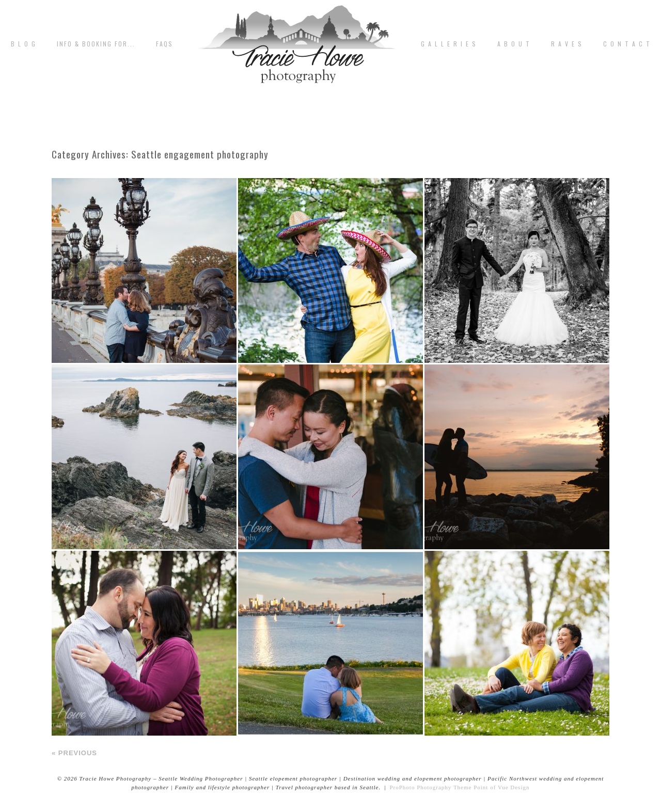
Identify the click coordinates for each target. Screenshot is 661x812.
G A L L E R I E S (449, 44)
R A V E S (567, 44)
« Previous (74, 753)
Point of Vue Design (501, 787)
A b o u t (514, 44)
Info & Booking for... (96, 44)
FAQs (164, 44)
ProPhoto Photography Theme (430, 787)
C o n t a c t (627, 44)
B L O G (23, 44)
